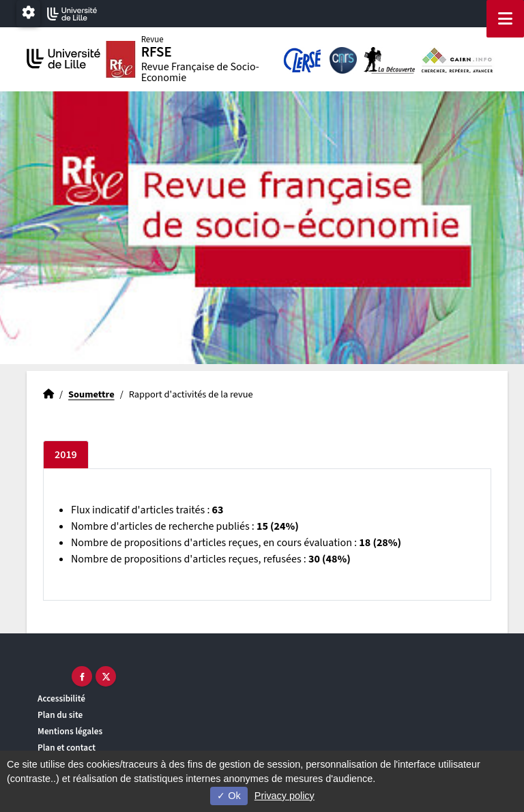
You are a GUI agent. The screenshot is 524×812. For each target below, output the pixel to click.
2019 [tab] (66, 455)
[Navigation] (505, 19)
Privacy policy (285, 796)
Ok (229, 796)
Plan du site (60, 715)
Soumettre (91, 394)
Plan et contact (67, 748)
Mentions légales (70, 731)
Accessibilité (61, 698)
